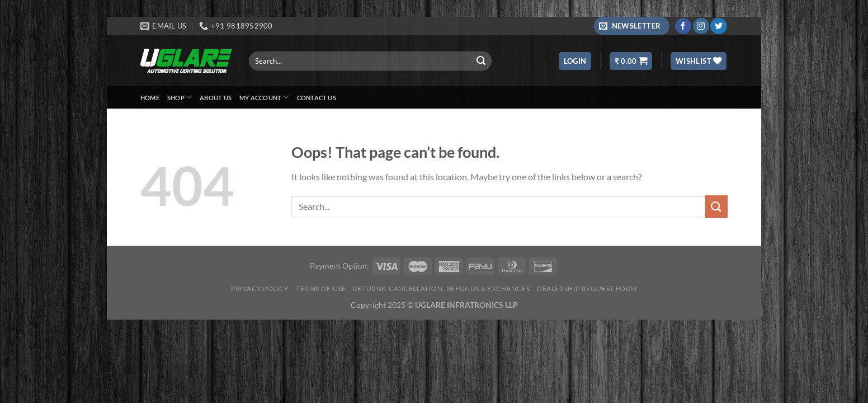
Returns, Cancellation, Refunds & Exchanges (442, 289)
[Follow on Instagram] (701, 26)
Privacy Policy (260, 289)
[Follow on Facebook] (683, 26)
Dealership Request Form (587, 289)
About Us (216, 98)
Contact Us (317, 98)
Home (150, 98)
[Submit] (481, 61)
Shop (180, 97)
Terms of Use (321, 289)
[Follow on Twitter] (718, 26)
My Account (264, 97)
